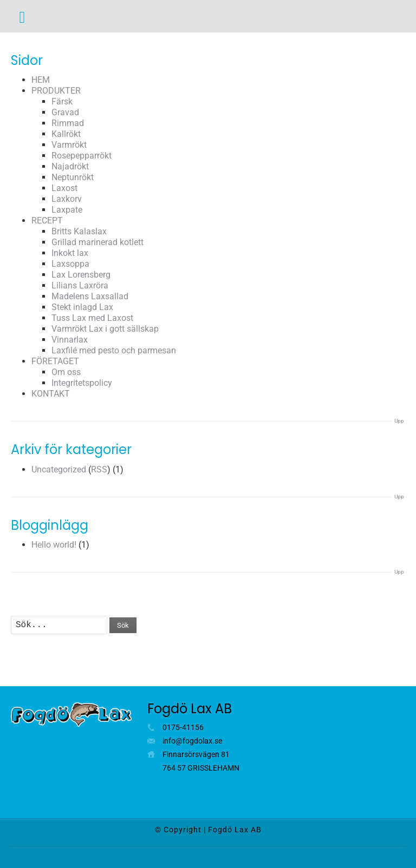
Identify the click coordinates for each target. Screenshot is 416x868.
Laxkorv (67, 199)
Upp (399, 421)
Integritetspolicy (82, 383)
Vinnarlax (70, 340)
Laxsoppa (70, 264)
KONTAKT (51, 394)
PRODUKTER (56, 91)
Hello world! (54, 545)
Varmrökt (69, 145)
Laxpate (67, 210)
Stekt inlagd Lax (82, 307)
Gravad (65, 112)
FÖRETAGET (55, 361)
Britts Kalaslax (79, 231)
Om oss (66, 372)
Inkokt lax (70, 253)
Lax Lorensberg (81, 275)
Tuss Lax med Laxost (92, 318)
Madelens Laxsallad (90, 296)
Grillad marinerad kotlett (97, 242)
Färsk (62, 101)
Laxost (64, 188)
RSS (99, 469)
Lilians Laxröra (80, 285)
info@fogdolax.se (192, 741)
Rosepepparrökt (82, 156)
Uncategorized (59, 469)
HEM (41, 80)
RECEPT (47, 221)
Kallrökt (66, 134)
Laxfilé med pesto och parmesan (114, 350)
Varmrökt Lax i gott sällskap (105, 329)
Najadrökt (70, 166)
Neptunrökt (73, 177)
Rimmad (68, 123)
